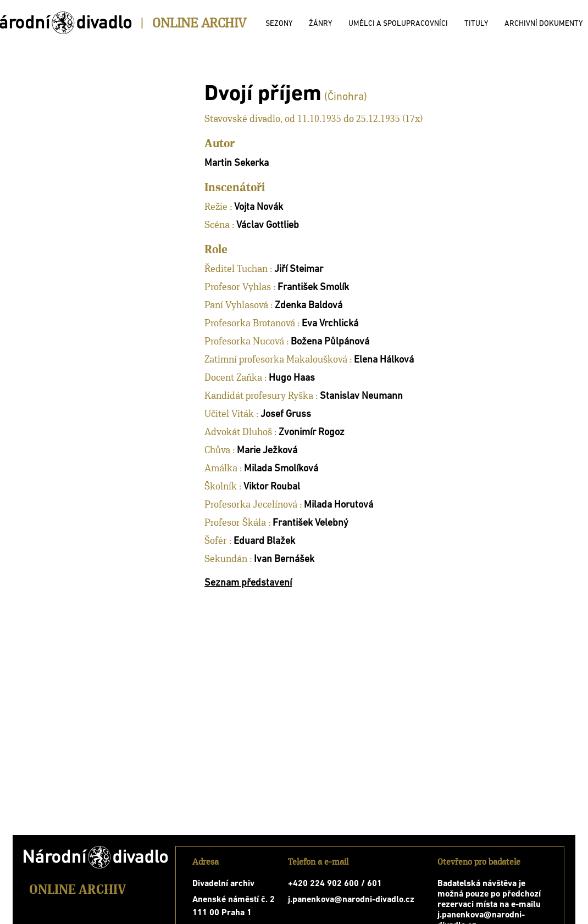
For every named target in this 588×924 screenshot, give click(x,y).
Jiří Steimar (299, 269)
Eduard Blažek (264, 541)
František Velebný (310, 523)
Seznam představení (248, 583)
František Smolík (313, 288)
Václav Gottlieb (268, 226)
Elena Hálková (384, 360)
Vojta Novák (259, 207)
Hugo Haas (292, 378)
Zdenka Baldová (309, 306)
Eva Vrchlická (330, 324)
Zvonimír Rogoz (312, 433)
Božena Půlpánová (330, 342)
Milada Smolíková (281, 469)
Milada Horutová (339, 505)
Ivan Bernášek (284, 560)
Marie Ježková (267, 451)
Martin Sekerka (237, 163)
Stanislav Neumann (361, 396)
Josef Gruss (286, 414)
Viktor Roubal (272, 487)
